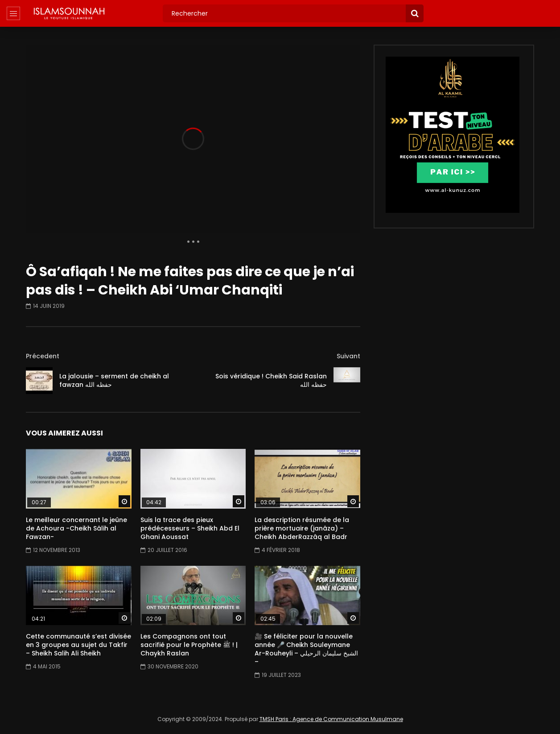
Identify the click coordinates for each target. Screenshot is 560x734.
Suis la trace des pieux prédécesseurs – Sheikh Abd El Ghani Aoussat (190, 528)
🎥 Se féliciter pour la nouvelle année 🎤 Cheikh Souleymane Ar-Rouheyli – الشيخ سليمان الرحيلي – (306, 649)
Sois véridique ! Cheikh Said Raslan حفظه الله (271, 380)
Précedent (43, 356)
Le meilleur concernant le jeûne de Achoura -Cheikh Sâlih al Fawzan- (76, 528)
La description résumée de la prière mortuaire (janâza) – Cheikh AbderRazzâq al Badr (302, 528)
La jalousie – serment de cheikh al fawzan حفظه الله (114, 380)
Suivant (348, 356)
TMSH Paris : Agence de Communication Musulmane (331, 719)
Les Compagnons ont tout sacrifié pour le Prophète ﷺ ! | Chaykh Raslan (189, 645)
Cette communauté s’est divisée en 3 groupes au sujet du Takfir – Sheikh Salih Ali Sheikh (78, 645)
